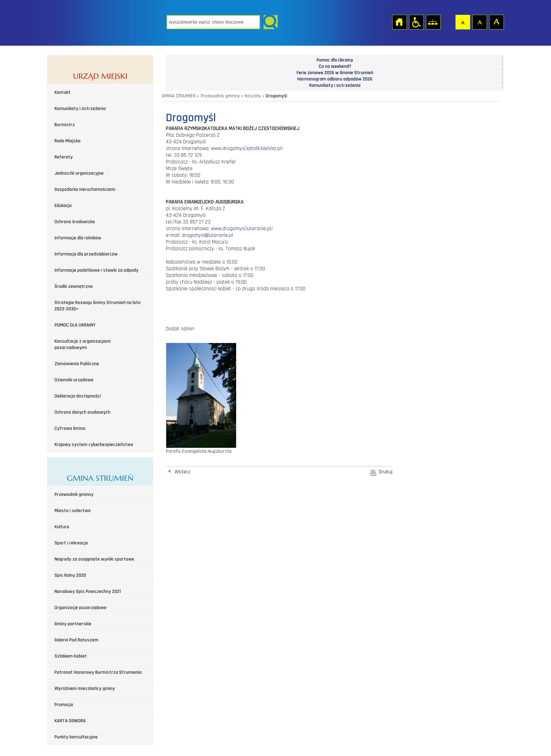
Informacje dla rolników (78, 238)
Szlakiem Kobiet (71, 656)
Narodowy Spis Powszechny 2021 (88, 592)
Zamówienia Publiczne (77, 364)
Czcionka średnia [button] (479, 22)
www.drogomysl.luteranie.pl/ (242, 229)
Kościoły (253, 96)
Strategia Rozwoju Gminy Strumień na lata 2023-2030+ (98, 306)
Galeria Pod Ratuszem (76, 640)
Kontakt (63, 92)
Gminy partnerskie (73, 624)
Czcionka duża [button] (496, 22)
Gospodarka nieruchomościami (85, 189)
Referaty (64, 157)
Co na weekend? (335, 66)
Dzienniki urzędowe (74, 380)
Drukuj (386, 472)
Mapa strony (433, 22)
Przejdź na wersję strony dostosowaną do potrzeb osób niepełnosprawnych (416, 22)
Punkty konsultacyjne (76, 737)
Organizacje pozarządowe (80, 608)
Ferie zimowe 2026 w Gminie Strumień (335, 73)
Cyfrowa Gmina (70, 428)
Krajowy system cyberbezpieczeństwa (94, 445)
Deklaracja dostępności (78, 396)
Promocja (64, 705)
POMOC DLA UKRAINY (75, 325)
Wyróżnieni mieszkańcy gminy (85, 689)
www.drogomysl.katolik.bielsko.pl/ (246, 148)
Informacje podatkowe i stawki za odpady (96, 270)
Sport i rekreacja (71, 543)
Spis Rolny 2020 (70, 575)
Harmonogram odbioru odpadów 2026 (335, 79)
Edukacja (63, 206)
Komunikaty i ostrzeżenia (80, 109)
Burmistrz (65, 125)
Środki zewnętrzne (74, 286)
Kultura (62, 527)
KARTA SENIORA (70, 721)
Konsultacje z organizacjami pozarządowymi (83, 344)
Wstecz (183, 472)
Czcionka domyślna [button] (462, 22)
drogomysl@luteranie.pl (207, 235)
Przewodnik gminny (74, 495)
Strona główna (399, 22)
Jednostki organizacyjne (79, 173)
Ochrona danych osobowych (82, 412)
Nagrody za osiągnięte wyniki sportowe (94, 559)
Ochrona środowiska (75, 222)
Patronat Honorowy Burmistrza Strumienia (98, 672)
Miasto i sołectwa (73, 511)
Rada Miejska (67, 141)
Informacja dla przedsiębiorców (86, 254)
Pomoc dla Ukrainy (335, 60)
